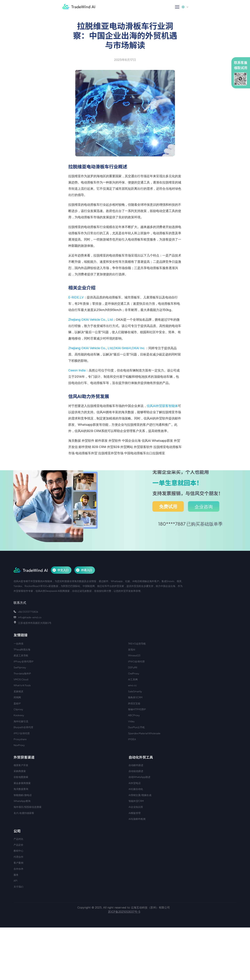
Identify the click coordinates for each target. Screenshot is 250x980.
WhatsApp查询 (22, 801)
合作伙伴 (18, 869)
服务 (16, 875)
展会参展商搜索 (22, 783)
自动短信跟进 (136, 771)
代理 (16, 857)
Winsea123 (134, 655)
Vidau (131, 721)
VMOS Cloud (21, 679)
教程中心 (18, 851)
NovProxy (19, 745)
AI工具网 (133, 679)
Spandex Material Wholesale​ (144, 733)
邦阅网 (17, 697)
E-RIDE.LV (76, 297)
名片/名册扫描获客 (24, 813)
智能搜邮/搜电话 (23, 795)
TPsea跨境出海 (22, 649)
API (16, 881)
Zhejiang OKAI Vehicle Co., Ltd (91, 320)
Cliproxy (18, 709)
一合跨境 (18, 643)
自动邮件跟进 (136, 765)
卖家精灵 (18, 691)
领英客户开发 (21, 765)
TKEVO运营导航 (137, 643)
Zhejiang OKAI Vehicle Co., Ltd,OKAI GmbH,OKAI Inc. (107, 348)
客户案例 (18, 863)
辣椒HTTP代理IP (137, 709)
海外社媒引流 (21, 721)
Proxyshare (20, 739)
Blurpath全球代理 (23, 727)
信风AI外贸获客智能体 (162, 406)
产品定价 (18, 845)
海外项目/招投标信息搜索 (28, 807)
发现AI (132, 649)
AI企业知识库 (136, 807)
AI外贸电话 (135, 783)
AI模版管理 (135, 813)
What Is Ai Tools (22, 685)
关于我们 (18, 887)
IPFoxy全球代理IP (24, 661)
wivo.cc (132, 685)
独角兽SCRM (135, 697)
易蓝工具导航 (21, 655)
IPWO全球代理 (136, 661)
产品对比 (18, 839)
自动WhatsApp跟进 (139, 777)
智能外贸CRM (136, 801)
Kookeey (19, 715)
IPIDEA (132, 739)
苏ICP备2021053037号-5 (124, 912)
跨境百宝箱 (134, 703)
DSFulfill (133, 667)
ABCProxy (134, 715)
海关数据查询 (21, 789)
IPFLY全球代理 (22, 733)
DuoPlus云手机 (136, 727)
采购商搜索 (20, 771)
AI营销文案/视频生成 (140, 795)
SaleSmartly (135, 691)
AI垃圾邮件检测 (137, 819)
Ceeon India (77, 370)
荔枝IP (17, 703)
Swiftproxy (20, 667)
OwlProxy (134, 673)
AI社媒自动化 (136, 789)
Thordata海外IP (22, 673)
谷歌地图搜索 (21, 777)
